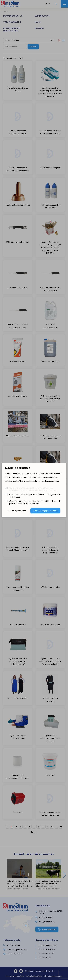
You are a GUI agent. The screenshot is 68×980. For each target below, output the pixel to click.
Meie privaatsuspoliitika (29, 481)
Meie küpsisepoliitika (50, 481)
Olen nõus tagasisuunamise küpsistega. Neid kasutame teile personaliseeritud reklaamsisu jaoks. (35, 502)
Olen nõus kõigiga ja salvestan (45, 511)
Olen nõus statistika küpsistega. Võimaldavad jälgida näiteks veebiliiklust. (35, 496)
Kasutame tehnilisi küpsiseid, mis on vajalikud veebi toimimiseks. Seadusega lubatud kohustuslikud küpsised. (33, 489)
